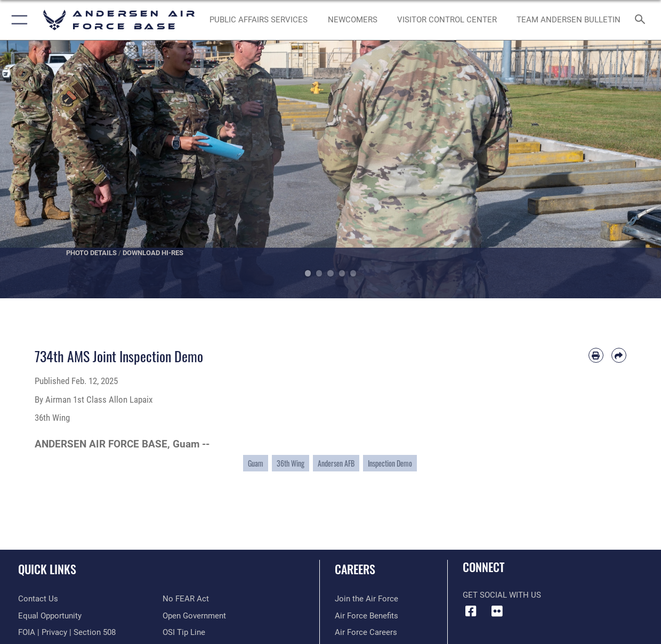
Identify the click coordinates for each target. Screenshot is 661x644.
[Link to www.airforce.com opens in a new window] (366, 599)
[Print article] (596, 355)
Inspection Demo (390, 463)
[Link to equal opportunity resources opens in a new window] (50, 616)
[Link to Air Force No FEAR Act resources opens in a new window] (186, 599)
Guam (256, 463)
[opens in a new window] (259, 20)
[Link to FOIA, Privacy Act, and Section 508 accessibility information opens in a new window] (67, 632)
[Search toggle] (642, 20)
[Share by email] (619, 355)
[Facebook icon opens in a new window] (471, 612)
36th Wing (291, 463)
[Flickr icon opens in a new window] (497, 612)
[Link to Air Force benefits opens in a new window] (366, 616)
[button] (17, 20)
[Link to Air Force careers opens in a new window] (366, 632)
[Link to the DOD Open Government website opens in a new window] (194, 616)
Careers (355, 569)
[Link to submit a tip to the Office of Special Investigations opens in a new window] (184, 632)
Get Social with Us (502, 595)
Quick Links (47, 569)
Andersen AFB (336, 463)
